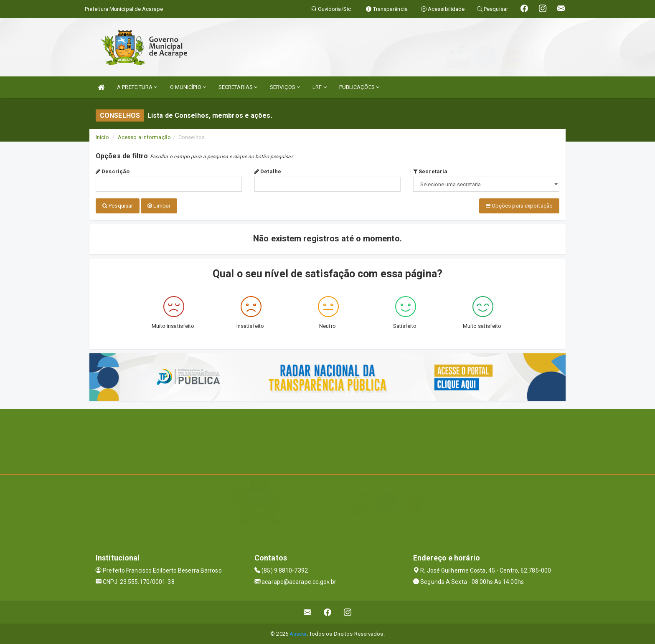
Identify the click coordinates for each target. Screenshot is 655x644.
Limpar (159, 206)
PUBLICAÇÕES (359, 87)
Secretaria (430, 171)
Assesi (298, 633)
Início (102, 137)
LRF (320, 87)
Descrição (113, 171)
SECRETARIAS (238, 87)
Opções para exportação (519, 206)
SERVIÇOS (285, 87)
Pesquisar (118, 206)
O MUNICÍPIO (188, 87)
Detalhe (268, 171)
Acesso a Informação (144, 137)
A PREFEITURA (137, 87)
